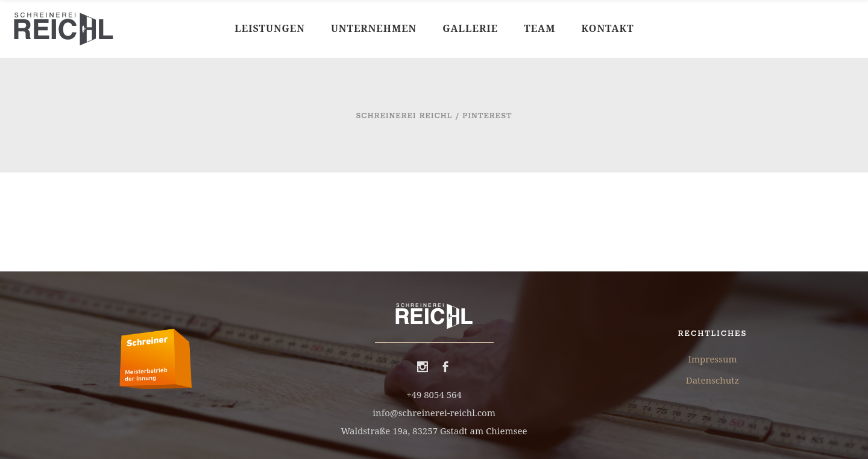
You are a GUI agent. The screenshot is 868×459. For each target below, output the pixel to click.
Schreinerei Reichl (404, 116)
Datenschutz (712, 380)
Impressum (712, 359)
